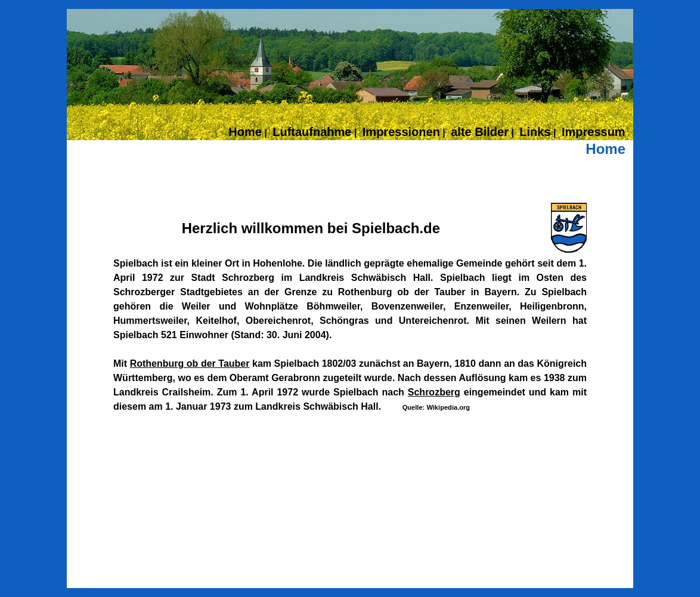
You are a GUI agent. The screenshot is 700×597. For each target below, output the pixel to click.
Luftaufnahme (312, 132)
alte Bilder (480, 132)
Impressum (594, 132)
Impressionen (401, 132)
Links (535, 132)
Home (245, 132)
